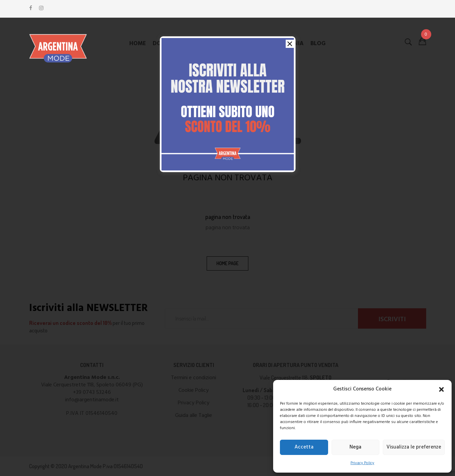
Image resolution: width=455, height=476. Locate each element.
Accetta (304, 447)
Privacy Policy (362, 463)
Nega (355, 447)
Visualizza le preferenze (414, 447)
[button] (441, 389)
